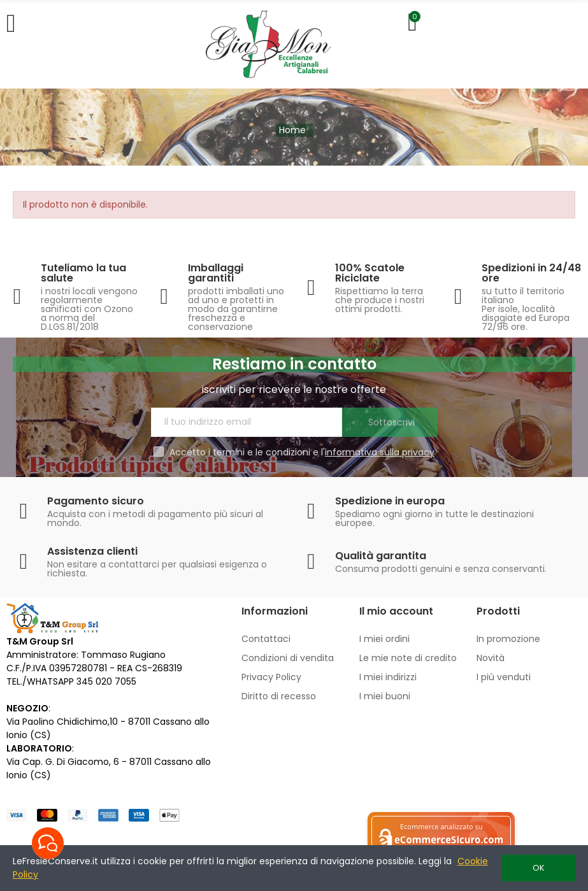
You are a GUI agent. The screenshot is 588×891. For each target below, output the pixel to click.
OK (539, 868)
